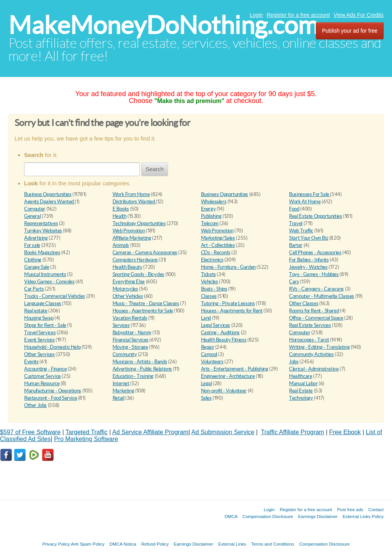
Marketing (123, 391)
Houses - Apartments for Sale (143, 311)
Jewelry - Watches (308, 267)
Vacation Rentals (130, 318)
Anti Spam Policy (88, 544)
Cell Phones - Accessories (315, 253)
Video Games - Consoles (49, 282)
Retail (118, 398)
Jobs (294, 362)
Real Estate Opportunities (315, 216)
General (32, 216)
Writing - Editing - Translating (319, 347)
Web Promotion (129, 231)
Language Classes (43, 303)
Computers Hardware (135, 260)
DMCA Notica (123, 544)
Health (120, 216)
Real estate (36, 311)
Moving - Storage (130, 347)
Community (125, 354)
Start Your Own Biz (309, 238)
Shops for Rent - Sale (45, 325)
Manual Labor (303, 383)
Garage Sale (37, 267)
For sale (32, 245)
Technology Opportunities (139, 223)
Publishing (211, 216)
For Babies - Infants (309, 260)
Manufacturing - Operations (53, 391)
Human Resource (42, 383)
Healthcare (301, 376)
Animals (121, 245)
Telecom (210, 223)
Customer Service (42, 376)
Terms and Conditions (273, 544)
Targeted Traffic (87, 432)
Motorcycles (125, 289)
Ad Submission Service (223, 432)
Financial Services (131, 340)
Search (155, 169)
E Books (121, 209)
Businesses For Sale (310, 194)
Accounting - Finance (45, 369)
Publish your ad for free (350, 31)
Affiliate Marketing (132, 238)
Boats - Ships (214, 289)
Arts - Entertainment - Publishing (235, 369)
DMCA (231, 516)
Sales (206, 398)
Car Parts (34, 289)
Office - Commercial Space (316, 318)
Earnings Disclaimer (318, 516)
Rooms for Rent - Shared (314, 311)
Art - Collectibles (218, 245)
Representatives (41, 223)
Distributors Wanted (134, 202)
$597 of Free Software (30, 432)
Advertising (36, 238)
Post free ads (350, 509)
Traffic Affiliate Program (293, 432)
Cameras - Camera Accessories (145, 253)
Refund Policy (155, 544)
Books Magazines (42, 253)
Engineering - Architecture (228, 376)
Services (121, 325)
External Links (232, 544)
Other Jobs (35, 405)
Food (294, 209)
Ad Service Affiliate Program (150, 432)
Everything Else (129, 282)
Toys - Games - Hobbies (314, 274)
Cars (294, 282)
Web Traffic (301, 231)
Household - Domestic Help (52, 347)
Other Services (39, 354)
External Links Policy (363, 516)
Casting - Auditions (220, 333)
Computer (35, 209)
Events (31, 362)
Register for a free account (298, 15)
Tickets (208, 274)
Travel (296, 223)
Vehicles (210, 282)
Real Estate (301, 391)
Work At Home (305, 202)
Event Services (39, 340)
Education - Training (133, 376)
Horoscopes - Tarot (309, 340)
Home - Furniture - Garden (228, 267)
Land (206, 318)
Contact (376, 509)
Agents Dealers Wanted (49, 202)
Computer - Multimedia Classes (322, 296)
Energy (208, 209)
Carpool (209, 354)
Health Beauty (127, 267)
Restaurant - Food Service (51, 398)
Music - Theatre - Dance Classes (146, 303)
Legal (207, 383)
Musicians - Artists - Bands (140, 362)
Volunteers (212, 362)
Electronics (212, 260)
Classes (209, 296)
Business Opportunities (48, 194)
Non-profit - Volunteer (224, 391)
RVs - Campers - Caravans (316, 289)
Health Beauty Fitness (224, 340)
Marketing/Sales (218, 238)
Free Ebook (345, 432)
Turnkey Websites (43, 231)
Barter (296, 245)
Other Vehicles (128, 296)
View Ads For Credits (359, 15)
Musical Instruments (45, 274)
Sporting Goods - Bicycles (138, 274)
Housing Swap (39, 318)
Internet (121, 383)
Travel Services (40, 333)
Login (256, 15)
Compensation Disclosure (268, 516)
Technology (301, 398)
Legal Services (216, 325)
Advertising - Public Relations (142, 369)
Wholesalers (214, 202)
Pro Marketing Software (86, 439)
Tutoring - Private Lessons (228, 303)
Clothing (33, 260)
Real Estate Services (310, 325)
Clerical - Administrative (314, 369)
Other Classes (304, 303)
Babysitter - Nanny (132, 333)
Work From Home (131, 194)
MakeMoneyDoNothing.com (163, 25)
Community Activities (311, 354)
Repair (208, 347)
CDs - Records (216, 253)
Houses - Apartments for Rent (232, 311)
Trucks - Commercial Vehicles (55, 296)
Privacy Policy (56, 544)
